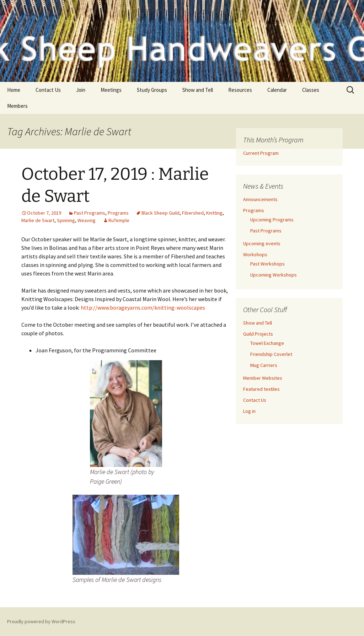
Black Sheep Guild (160, 213)
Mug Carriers (264, 365)
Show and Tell (198, 90)
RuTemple (119, 220)
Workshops (255, 254)
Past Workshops (267, 264)
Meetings (111, 90)
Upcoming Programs (272, 220)
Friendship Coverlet (271, 354)
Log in (249, 411)
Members (17, 106)
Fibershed (193, 213)
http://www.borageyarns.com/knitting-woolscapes (143, 308)
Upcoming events (262, 243)
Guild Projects (258, 334)
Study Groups (152, 90)
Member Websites (263, 378)
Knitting (214, 213)
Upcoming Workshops (274, 275)
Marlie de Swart (38, 220)
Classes (311, 90)
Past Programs (90, 213)
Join (81, 90)
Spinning (66, 220)
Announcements (260, 199)
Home (14, 90)
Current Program (261, 153)
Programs (118, 213)
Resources (240, 90)
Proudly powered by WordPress (41, 621)
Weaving (87, 220)
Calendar (277, 90)
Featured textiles (261, 389)
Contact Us (48, 90)
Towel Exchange (267, 343)
